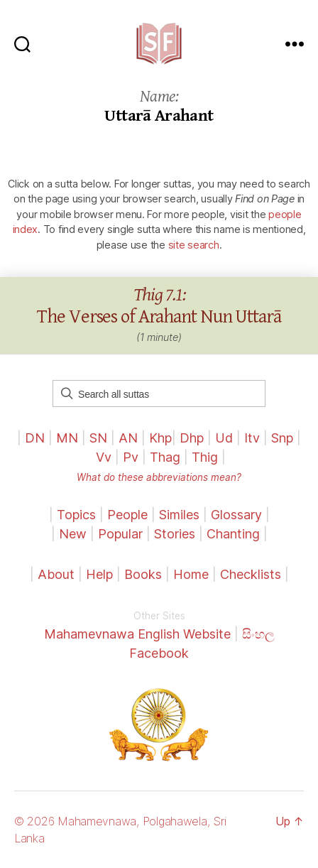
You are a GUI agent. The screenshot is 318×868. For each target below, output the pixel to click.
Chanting (233, 534)
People (127, 515)
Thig (205, 457)
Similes (179, 515)
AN (128, 438)
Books (143, 574)
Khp (160, 438)
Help (99, 574)
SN (98, 438)
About (58, 574)
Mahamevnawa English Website (137, 634)
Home (191, 574)
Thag (165, 457)
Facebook (159, 653)
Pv (131, 457)
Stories (175, 534)
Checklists (251, 574)
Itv (252, 438)
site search (194, 245)
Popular (120, 534)
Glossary (236, 515)
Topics (76, 515)
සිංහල (258, 634)
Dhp (192, 438)
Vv (104, 457)
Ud (224, 438)
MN (67, 438)
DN (35, 438)
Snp (282, 438)
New (73, 534)
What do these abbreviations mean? (159, 477)
